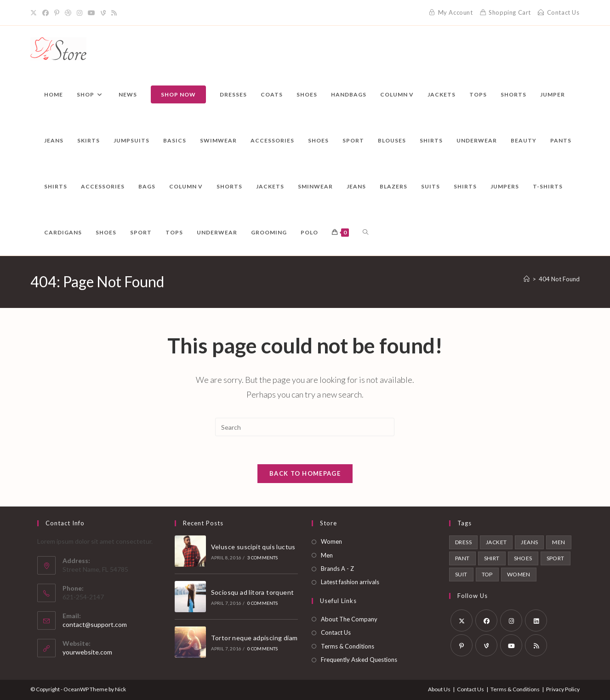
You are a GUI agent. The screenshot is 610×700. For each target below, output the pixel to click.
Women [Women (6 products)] (519, 574)
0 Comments (263, 603)
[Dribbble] (68, 13)
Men (327, 555)
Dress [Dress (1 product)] (463, 542)
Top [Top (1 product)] (487, 574)
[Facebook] (46, 13)
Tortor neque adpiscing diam (254, 638)
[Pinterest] (57, 13)
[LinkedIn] (536, 620)
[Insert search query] (305, 427)
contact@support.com (95, 624)
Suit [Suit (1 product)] (461, 574)
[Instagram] (80, 13)
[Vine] (103, 13)
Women (331, 541)
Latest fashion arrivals (350, 582)
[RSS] (114, 13)
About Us (439, 689)
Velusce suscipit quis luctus (253, 547)
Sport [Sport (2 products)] (556, 558)
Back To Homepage (305, 473)
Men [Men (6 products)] (559, 542)
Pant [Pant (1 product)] (462, 558)
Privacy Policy (563, 689)
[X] (35, 13)
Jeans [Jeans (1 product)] (529, 542)
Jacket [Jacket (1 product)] (496, 542)
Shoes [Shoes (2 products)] (523, 558)
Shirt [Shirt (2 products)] (492, 558)
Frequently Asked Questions (359, 660)
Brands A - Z (337, 569)
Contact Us (336, 632)
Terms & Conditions (348, 646)
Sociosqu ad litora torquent (253, 592)
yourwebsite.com (87, 652)
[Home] (527, 279)
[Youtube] (91, 13)
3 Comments (263, 558)
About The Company (349, 619)
